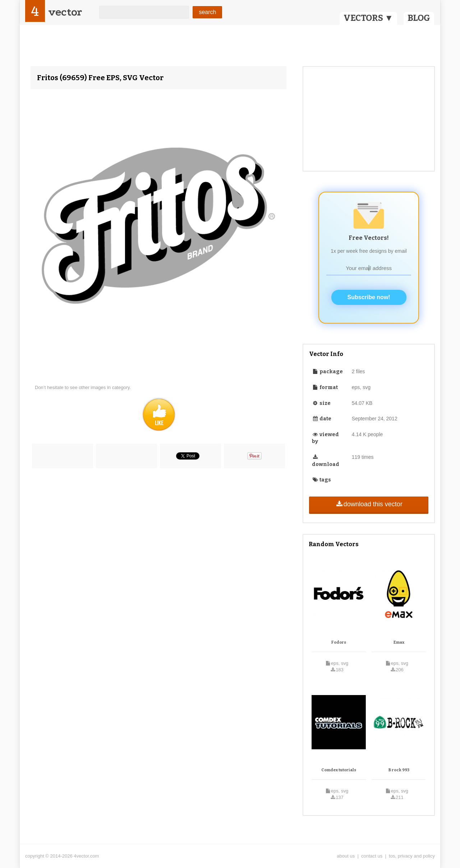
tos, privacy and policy (412, 856)
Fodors (339, 642)
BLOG (419, 18)
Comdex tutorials (339, 770)
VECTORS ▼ (368, 18)
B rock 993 (399, 770)
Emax (399, 642)
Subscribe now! (369, 297)
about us (346, 856)
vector (65, 12)
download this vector (369, 504)
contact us (372, 856)
